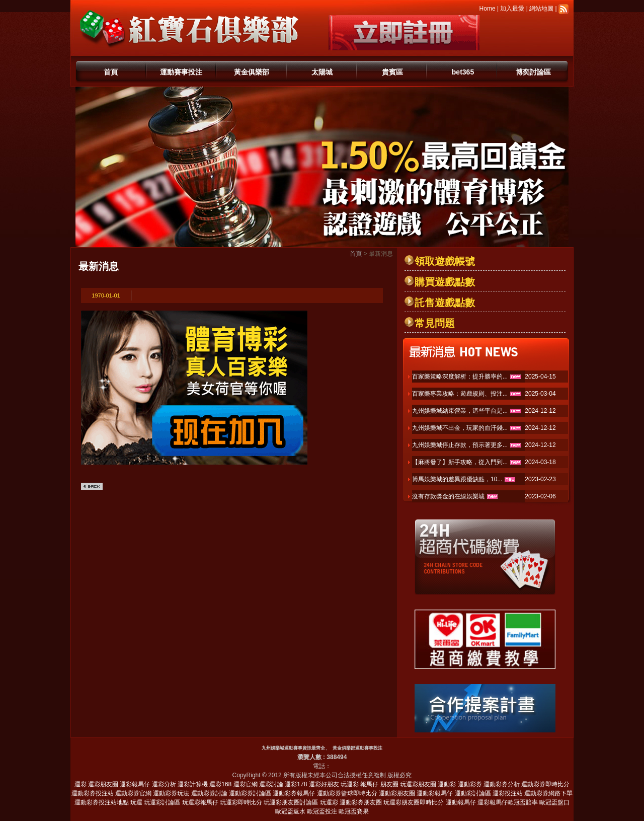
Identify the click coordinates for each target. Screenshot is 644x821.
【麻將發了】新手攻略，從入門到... (460, 462)
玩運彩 (350, 784)
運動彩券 (470, 784)
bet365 (463, 72)
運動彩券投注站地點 (102, 802)
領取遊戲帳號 (445, 261)
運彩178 (296, 784)
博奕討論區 (533, 72)
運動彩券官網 (133, 793)
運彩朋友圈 (103, 784)
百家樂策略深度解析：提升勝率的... (460, 377)
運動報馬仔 (461, 802)
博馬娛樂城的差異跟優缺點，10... (457, 479)
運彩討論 (271, 784)
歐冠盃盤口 (554, 802)
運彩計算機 (193, 784)
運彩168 (220, 784)
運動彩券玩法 (171, 793)
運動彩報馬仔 (435, 793)
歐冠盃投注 (322, 811)
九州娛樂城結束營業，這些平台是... (460, 411)
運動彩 (447, 784)
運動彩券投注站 (93, 793)
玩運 (136, 802)
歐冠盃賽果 (354, 811)
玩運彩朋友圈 (418, 784)
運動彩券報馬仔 (294, 793)
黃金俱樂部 (252, 72)
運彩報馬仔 (135, 784)
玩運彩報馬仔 (200, 802)
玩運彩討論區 (162, 802)
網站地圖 (541, 9)
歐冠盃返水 (290, 811)
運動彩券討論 (209, 793)
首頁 (111, 72)
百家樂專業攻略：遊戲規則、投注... (460, 394)
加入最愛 (512, 9)
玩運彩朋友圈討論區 (291, 802)
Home (488, 9)
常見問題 (435, 323)
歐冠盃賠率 (523, 802)
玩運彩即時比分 (241, 802)
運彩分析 (164, 784)
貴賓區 (392, 72)
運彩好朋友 (324, 784)
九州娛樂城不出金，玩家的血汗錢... (460, 428)
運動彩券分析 (502, 784)
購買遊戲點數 (445, 282)
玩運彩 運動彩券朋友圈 (351, 802)
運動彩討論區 (473, 793)
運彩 (80, 784)
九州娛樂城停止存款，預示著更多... (460, 445)
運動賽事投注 (181, 72)
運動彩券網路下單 (548, 793)
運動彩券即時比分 (545, 784)
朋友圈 (389, 784)
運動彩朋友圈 (397, 793)
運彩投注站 (508, 793)
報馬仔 (369, 784)
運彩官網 (246, 784)
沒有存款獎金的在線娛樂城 (448, 496)
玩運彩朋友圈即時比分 (414, 802)
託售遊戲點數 (445, 303)
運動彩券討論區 (250, 793)
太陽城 (322, 72)
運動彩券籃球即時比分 (347, 793)
